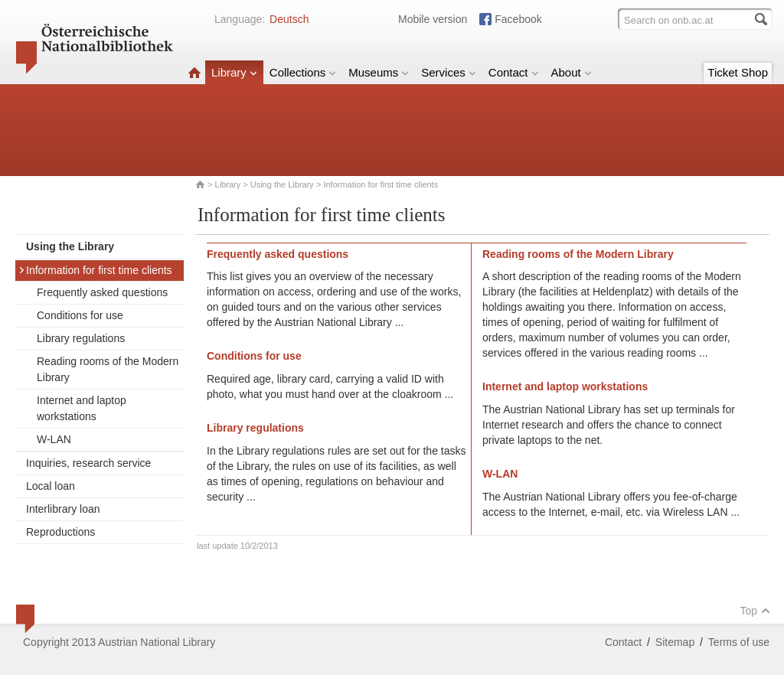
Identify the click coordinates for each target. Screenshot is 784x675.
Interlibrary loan (63, 509)
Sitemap (675, 642)
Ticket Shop (738, 72)
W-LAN (54, 439)
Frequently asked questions (102, 292)
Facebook (518, 19)
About (572, 72)
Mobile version (433, 19)
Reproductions (60, 532)
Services (449, 72)
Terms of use (739, 642)
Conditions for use (80, 315)
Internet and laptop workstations (82, 408)
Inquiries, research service (88, 463)
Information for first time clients (95, 270)
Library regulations (81, 338)
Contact (514, 72)
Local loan (51, 486)
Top (755, 611)
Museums (379, 72)
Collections (303, 72)
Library (234, 72)
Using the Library (282, 184)
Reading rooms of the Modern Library (108, 369)
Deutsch (289, 19)
